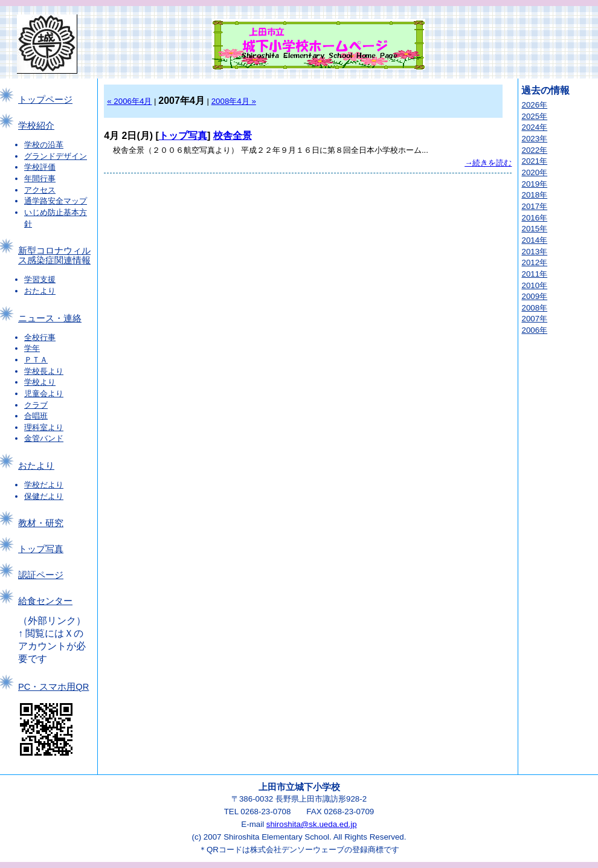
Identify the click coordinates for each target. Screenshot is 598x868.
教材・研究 (41, 523)
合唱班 (36, 416)
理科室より (44, 427)
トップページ (45, 100)
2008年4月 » (234, 101)
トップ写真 (41, 549)
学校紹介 (36, 126)
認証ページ (41, 575)
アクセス (40, 190)
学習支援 (40, 279)
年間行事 (40, 178)
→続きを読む (488, 163)
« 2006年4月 (129, 101)
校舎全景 (233, 136)
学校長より (44, 371)
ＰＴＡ (36, 360)
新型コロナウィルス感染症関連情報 (54, 256)
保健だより (44, 496)
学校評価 (40, 167)
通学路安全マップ (56, 201)
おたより (40, 291)
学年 (32, 348)
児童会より (44, 394)
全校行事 (40, 337)
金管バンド (44, 438)
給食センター (45, 601)
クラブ (36, 405)
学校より (40, 382)
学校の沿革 (44, 145)
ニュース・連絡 (50, 318)
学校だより (44, 485)
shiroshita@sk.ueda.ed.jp (312, 824)
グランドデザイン (56, 156)
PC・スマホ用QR (53, 687)
